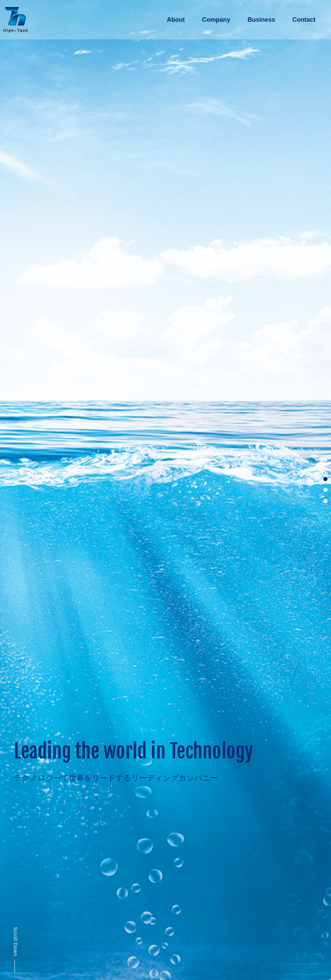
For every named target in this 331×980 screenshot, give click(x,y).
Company (216, 20)
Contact (304, 20)
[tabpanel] (165, 490)
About (176, 20)
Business (261, 20)
